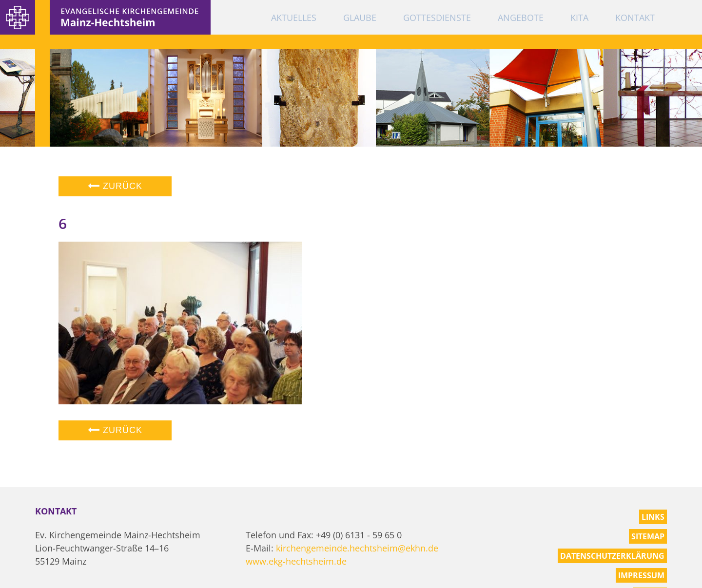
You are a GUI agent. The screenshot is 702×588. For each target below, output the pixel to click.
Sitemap (648, 536)
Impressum (641, 575)
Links (653, 517)
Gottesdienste (437, 18)
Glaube (360, 18)
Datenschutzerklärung (612, 556)
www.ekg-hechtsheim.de (296, 561)
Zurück (115, 186)
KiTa (579, 18)
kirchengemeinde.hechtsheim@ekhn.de (357, 548)
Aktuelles (294, 18)
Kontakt (635, 18)
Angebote (521, 18)
